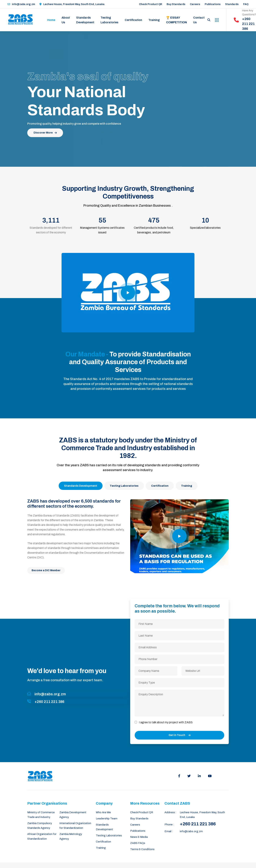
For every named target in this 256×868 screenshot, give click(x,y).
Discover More (45, 133)
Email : (169, 831)
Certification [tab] (160, 486)
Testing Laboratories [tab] (124, 486)
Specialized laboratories (205, 228)
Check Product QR (151, 4)
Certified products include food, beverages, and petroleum (154, 230)
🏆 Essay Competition (176, 20)
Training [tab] (187, 486)
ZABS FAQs (138, 843)
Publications (213, 4)
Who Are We (103, 812)
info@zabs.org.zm (21, 4)
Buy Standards (176, 4)
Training (154, 20)
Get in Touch (180, 735)
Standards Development (85, 20)
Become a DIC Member (46, 570)
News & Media (139, 837)
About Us (66, 20)
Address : (170, 812)
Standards (232, 4)
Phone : (169, 824)
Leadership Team (107, 819)
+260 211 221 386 (198, 824)
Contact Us (199, 20)
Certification (133, 20)
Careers (195, 4)
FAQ (246, 4)
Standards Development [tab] (81, 486)
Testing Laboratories (109, 20)
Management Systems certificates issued (102, 230)
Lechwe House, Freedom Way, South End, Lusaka (72, 4)
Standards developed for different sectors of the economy (51, 230)
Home (51, 20)
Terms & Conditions (142, 849)
